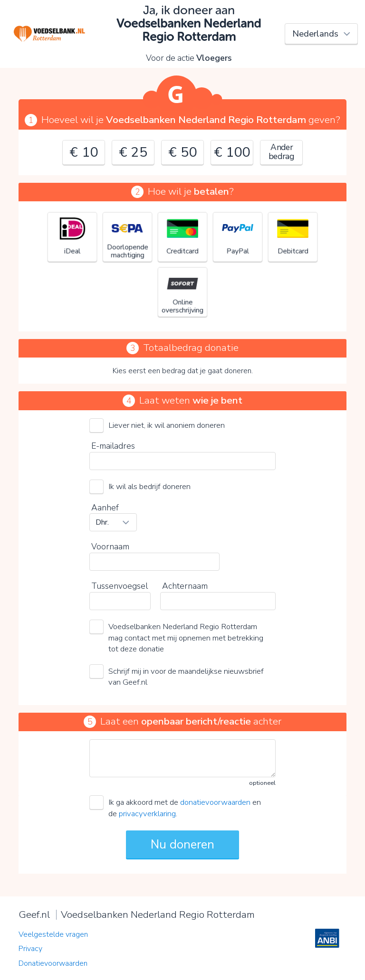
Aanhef (105, 508)
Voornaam (110, 547)
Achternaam (185, 586)
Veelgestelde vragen (53, 934)
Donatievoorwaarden (53, 963)
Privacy (30, 949)
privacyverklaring (147, 814)
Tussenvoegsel (120, 586)
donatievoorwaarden (215, 802)
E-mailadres (113, 446)
